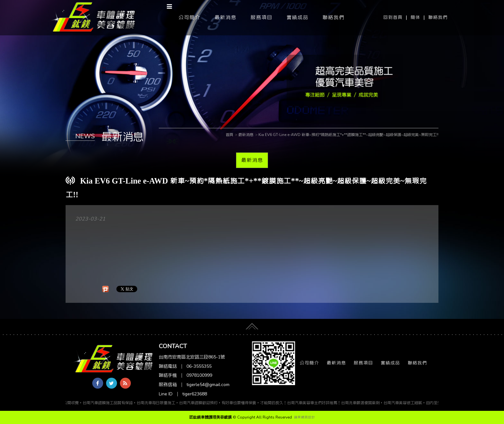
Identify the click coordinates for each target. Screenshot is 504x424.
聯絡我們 (438, 17)
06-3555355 (199, 366)
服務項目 (261, 17)
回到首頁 (393, 17)
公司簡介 (189, 17)
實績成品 (297, 17)
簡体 (415, 17)
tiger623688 (195, 394)
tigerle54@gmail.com (208, 385)
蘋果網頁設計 (304, 417)
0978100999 (199, 375)
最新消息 (225, 17)
